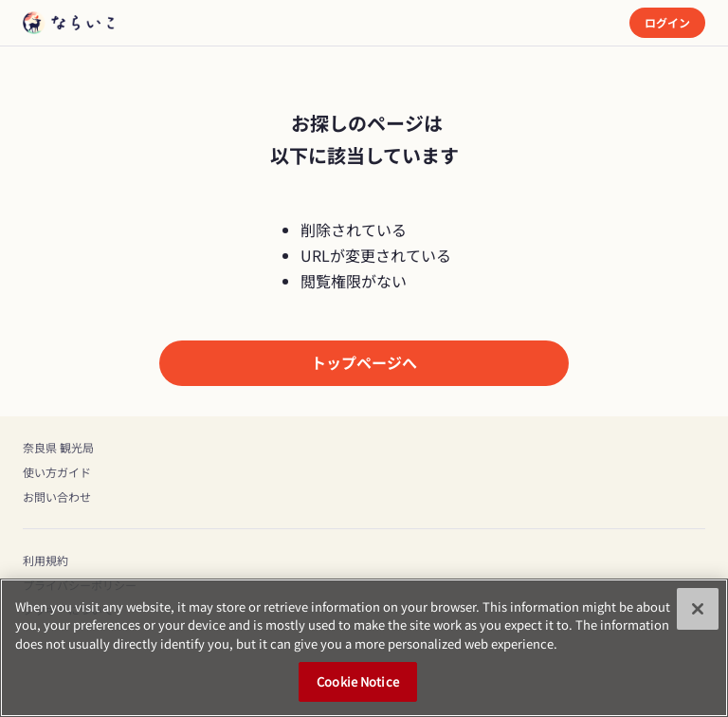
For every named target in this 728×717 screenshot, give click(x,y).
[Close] (698, 609)
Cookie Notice (358, 682)
